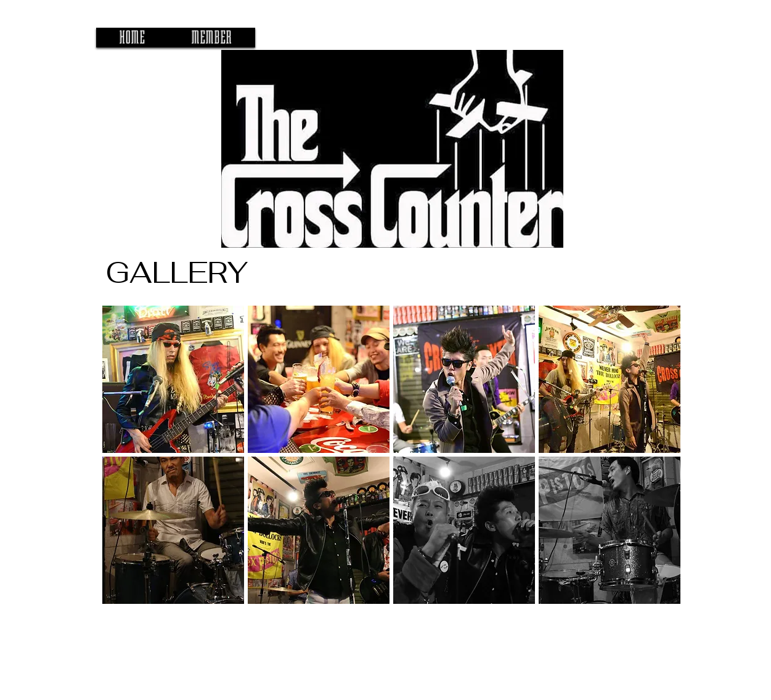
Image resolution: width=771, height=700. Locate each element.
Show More (391, 616)
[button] (173, 379)
